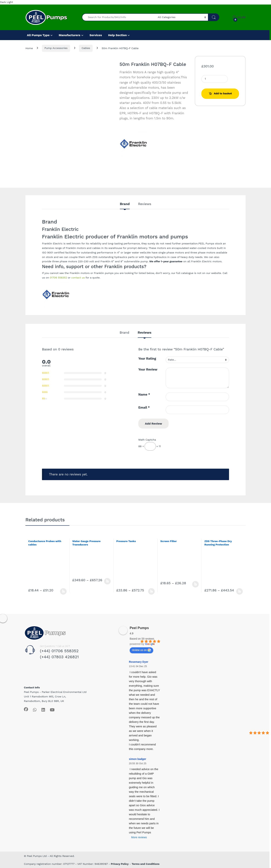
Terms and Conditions (146, 864)
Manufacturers (70, 35)
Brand (125, 204)
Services (96, 35)
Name (144, 394)
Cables (86, 48)
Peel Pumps (139, 628)
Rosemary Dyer (139, 662)
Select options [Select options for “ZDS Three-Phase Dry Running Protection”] (239, 591)
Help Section (117, 35)
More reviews (139, 837)
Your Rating (147, 358)
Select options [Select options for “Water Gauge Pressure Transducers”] (107, 581)
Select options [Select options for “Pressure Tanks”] (151, 591)
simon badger (138, 759)
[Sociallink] (26, 709)
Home (29, 48)
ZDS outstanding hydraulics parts (113, 257)
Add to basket (223, 93)
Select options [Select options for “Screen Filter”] (195, 584)
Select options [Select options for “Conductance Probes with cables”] (63, 591)
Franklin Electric (52, 243)
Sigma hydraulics (156, 257)
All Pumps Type (38, 35)
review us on (141, 650)
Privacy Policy (120, 864)
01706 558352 (58, 278)
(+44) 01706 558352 (59, 651)
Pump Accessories (56, 48)
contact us (78, 278)
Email (144, 407)
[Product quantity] (215, 79)
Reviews (145, 204)
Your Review (148, 369)
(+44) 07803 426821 (59, 657)
